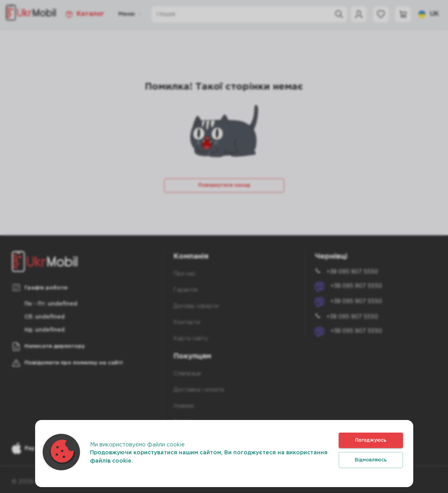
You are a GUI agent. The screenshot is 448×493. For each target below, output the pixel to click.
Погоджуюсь (371, 440)
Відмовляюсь (371, 460)
